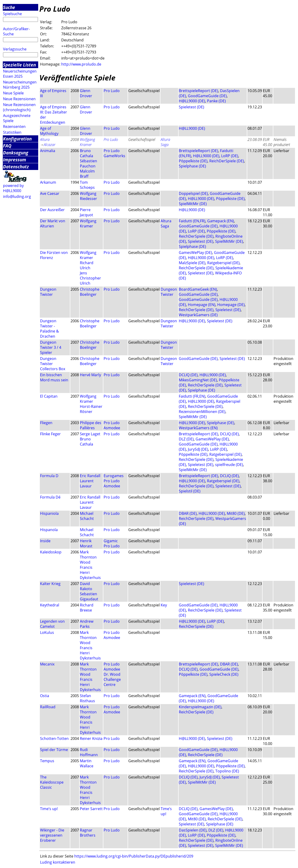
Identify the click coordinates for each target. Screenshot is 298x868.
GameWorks (114, 156)
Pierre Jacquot (86, 212)
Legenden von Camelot (52, 624)
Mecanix (47, 664)
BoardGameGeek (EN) (198, 289)
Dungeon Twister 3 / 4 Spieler (51, 347)
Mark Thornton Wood (88, 557)
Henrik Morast (86, 543)
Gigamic (111, 541)
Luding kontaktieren (58, 862)
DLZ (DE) (186, 439)
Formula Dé (50, 497)
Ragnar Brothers (88, 833)
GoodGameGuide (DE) (207, 96)
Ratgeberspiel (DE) (223, 263)
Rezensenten (14, 126)
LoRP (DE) (230, 156)
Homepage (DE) (231, 305)
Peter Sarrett (91, 809)
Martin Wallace (87, 763)
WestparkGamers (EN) (198, 428)
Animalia (48, 151)
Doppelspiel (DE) (193, 193)
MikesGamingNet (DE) (198, 380)
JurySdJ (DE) (198, 449)
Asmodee (112, 428)
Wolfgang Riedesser (88, 196)
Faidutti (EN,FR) (192, 221)
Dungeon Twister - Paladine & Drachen (49, 329)
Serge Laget (90, 434)
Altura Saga (165, 142)
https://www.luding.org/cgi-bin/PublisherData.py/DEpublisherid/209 (134, 856)
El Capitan (49, 396)
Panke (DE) (216, 101)
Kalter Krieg (50, 584)
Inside (45, 541)
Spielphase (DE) (192, 166)
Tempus (47, 761)
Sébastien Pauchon (88, 163)
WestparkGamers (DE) (198, 315)
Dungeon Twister (48, 292)
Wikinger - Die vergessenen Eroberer (52, 835)
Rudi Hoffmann (89, 752)
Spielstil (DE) (190, 491)
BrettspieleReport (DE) (198, 91)
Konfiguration (17, 139)
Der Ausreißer (52, 210)
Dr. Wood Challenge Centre (112, 679)
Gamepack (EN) (221, 221)
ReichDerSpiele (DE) (227, 161)
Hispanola (49, 530)
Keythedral (50, 605)
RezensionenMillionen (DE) (202, 412)
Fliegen (46, 423)
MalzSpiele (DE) (192, 263)
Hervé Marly (90, 375)
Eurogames (114, 476)
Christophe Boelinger (90, 292)
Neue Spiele (13, 93)
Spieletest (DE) (191, 107)
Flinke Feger (50, 434)
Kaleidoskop (51, 552)
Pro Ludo (112, 91)
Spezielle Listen (19, 65)
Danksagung (16, 153)
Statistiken (12, 132)
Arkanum (48, 182)
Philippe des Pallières (91, 425)
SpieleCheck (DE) (224, 674)
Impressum (15, 160)
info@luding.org (17, 196)
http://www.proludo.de (81, 64)
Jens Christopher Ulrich (90, 278)
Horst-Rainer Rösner (91, 409)
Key (164, 605)
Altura (45, 140)
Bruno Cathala (86, 153)
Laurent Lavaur (87, 483)
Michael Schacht (87, 516)
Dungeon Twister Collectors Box (53, 364)
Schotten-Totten (54, 738)
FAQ (7, 146)
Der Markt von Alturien (53, 223)
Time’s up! (49, 809)
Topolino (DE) (227, 771)
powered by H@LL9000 (13, 188)
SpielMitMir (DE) (193, 204)
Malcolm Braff (87, 174)
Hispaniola (49, 513)
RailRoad (48, 707)
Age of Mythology (49, 131)
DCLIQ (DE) (188, 375)
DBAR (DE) (188, 513)
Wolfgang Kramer (87, 142)
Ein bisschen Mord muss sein (54, 377)
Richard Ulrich (87, 265)
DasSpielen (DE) (193, 830)
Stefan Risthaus (87, 698)
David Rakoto (86, 586)
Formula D (49, 476)
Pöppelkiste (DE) (193, 161)
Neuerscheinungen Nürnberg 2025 (20, 85)
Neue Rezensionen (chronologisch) (19, 107)
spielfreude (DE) (229, 465)
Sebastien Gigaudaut (89, 596)
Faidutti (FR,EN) (192, 396)
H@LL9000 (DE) (192, 101)
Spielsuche (12, 14)
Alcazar (50, 145)
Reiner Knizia (91, 738)
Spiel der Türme (54, 750)
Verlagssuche (15, 49)
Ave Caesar (50, 193)
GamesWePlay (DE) (195, 253)
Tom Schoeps (87, 185)
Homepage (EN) (202, 305)
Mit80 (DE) (236, 513)
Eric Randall (90, 476)
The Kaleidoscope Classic (52, 782)
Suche (9, 7)
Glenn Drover (86, 93)
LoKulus (47, 632)
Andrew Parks (87, 624)
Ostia (45, 696)
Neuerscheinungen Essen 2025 (20, 74)
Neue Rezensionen (19, 99)
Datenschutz (16, 167)
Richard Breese (87, 608)
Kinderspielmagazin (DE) (200, 707)
